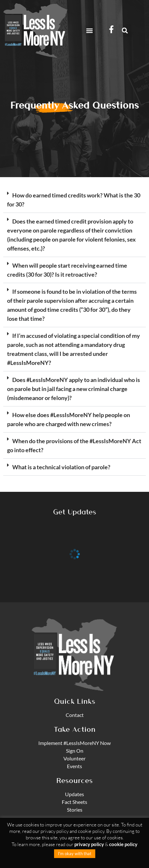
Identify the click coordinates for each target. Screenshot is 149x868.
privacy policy (89, 844)
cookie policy (123, 844)
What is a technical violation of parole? (61, 467)
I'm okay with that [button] (75, 854)
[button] (89, 30)
